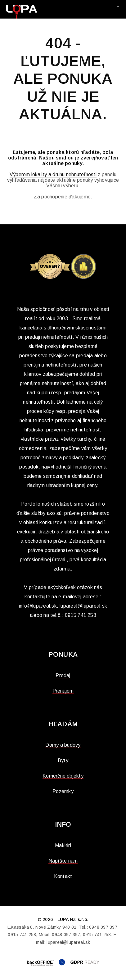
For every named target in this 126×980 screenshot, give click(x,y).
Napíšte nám (63, 861)
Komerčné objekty (63, 776)
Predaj (63, 675)
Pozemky (63, 791)
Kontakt (63, 876)
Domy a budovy (63, 745)
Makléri (63, 845)
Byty (63, 760)
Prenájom (63, 691)
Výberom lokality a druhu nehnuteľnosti (53, 174)
